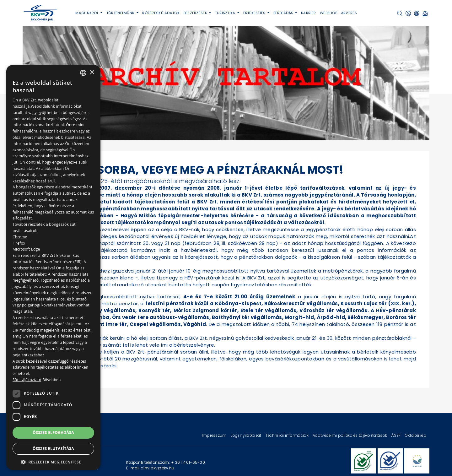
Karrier (308, 13)
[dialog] (53, 267)
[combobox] (83, 73)
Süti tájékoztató (27, 380)
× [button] (92, 73)
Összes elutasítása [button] (53, 449)
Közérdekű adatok (161, 13)
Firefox (19, 243)
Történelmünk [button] (121, 13)
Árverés (349, 13)
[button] (400, 13)
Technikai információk (288, 435)
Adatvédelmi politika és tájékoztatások (350, 435)
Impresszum (215, 435)
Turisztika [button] (226, 13)
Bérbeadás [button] (284, 13)
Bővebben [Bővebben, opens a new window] (52, 380)
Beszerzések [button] (196, 13)
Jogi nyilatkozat (247, 435)
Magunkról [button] (87, 13)
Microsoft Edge (26, 249)
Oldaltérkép (416, 435)
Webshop (328, 13)
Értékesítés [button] (255, 13)
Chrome (20, 237)
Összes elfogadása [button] (53, 433)
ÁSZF (396, 435)
